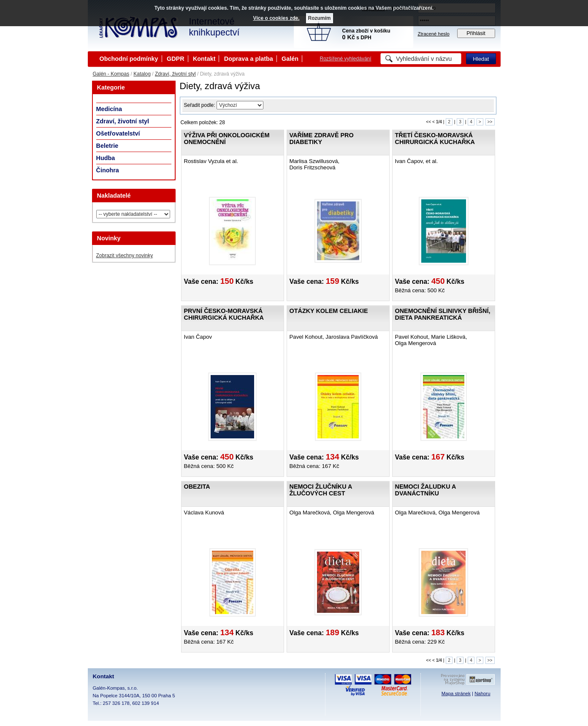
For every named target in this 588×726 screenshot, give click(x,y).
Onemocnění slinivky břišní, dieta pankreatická (443, 314)
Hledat (481, 59)
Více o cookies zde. (276, 18)
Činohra (108, 170)
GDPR (176, 59)
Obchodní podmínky (129, 59)
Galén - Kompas (111, 74)
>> (490, 122)
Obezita (197, 487)
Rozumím (320, 18)
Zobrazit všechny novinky (125, 256)
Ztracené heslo (434, 34)
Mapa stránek (456, 693)
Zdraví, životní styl (175, 74)
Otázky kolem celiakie (329, 311)
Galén (290, 59)
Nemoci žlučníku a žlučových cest (321, 490)
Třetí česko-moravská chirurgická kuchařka (435, 139)
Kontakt (204, 59)
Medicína (109, 109)
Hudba (106, 158)
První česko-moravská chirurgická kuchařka (224, 314)
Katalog (142, 74)
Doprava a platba (249, 59)
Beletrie (107, 146)
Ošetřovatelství (118, 133)
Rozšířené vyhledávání (346, 59)
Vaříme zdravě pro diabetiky (322, 139)
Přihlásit (476, 33)
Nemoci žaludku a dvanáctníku (425, 490)
